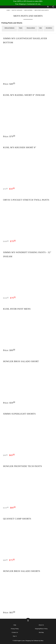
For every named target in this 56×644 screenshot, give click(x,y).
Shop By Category (17, 10)
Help (15, 625)
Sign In (15, 636)
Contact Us (15, 632)
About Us (41, 625)
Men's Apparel (28, 10)
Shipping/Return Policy (41, 629)
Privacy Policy (15, 629)
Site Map (41, 632)
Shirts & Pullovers (9, 28)
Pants (21, 28)
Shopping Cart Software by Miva (34, 641)
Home (8, 10)
